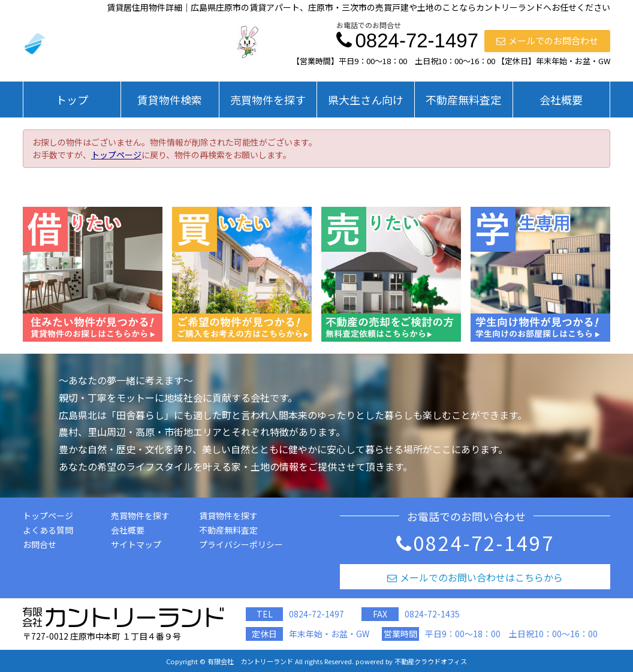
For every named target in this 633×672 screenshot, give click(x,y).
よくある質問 (48, 530)
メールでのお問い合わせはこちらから (475, 577)
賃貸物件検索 (170, 100)
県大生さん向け (366, 100)
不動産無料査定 (463, 100)
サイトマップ (136, 544)
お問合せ (40, 544)
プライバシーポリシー (241, 544)
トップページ (116, 155)
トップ (72, 100)
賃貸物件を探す (228, 516)
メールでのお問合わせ (547, 40)
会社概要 (561, 100)
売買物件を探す (268, 100)
